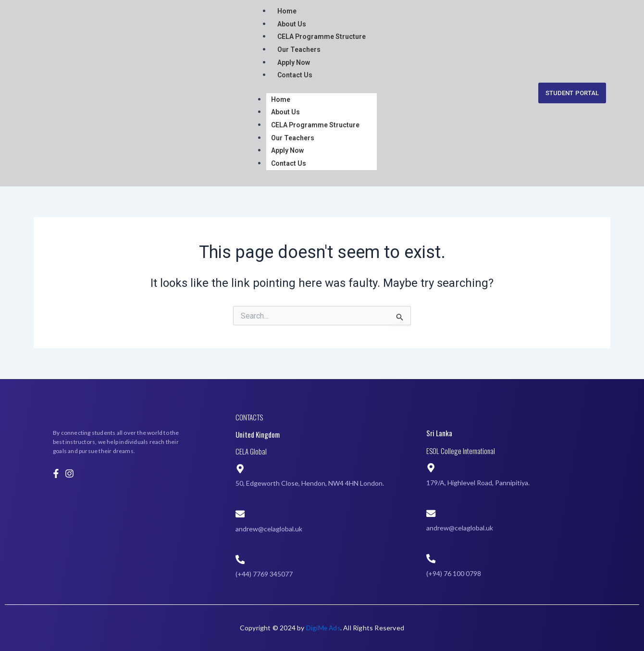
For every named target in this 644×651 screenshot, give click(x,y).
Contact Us (295, 74)
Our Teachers (299, 49)
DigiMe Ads (323, 628)
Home (287, 11)
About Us (292, 24)
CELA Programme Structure (322, 37)
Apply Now (294, 62)
